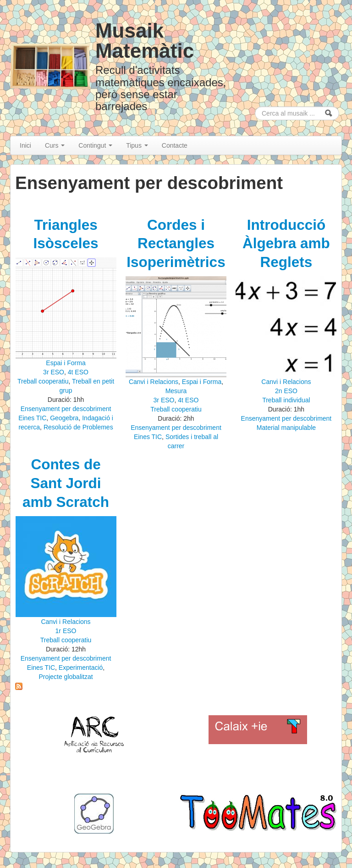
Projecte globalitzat (66, 677)
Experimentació (81, 668)
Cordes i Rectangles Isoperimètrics (176, 244)
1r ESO (66, 631)
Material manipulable (286, 428)
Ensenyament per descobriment (66, 409)
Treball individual (286, 400)
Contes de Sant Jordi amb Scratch (66, 483)
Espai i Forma (66, 363)
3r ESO (54, 372)
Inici (25, 145)
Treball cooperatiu (43, 381)
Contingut (95, 145)
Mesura (176, 391)
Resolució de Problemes (78, 427)
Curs (55, 145)
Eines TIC (32, 418)
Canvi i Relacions (154, 382)
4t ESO (78, 372)
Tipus (137, 145)
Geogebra (64, 418)
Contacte (175, 145)
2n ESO (286, 391)
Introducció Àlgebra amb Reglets (286, 244)
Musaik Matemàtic (145, 41)
